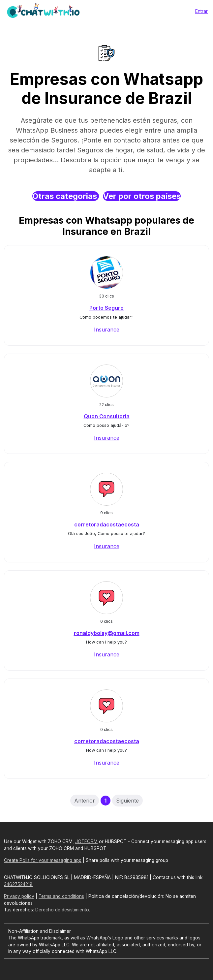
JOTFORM (86, 841)
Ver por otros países (142, 196)
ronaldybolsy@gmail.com (107, 633)
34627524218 (18, 884)
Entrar (201, 11)
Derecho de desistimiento (62, 910)
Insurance (107, 330)
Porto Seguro (106, 308)
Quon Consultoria (107, 416)
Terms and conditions (61, 896)
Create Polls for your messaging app (43, 860)
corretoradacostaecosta (107, 524)
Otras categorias (66, 196)
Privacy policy (19, 896)
